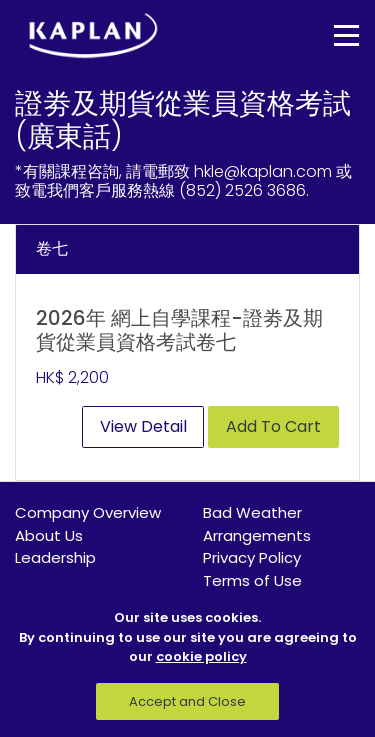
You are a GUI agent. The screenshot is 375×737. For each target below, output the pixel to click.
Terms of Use (252, 580)
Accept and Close (187, 701)
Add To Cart (273, 426)
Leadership (55, 557)
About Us (49, 535)
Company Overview (88, 512)
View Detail (143, 426)
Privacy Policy (252, 557)
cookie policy (201, 656)
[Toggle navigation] (332, 35)
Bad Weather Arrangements (257, 524)
